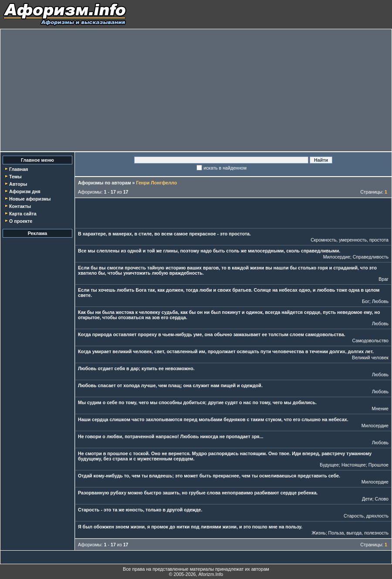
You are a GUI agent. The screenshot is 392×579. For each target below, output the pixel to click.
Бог (366, 301)
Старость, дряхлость (366, 516)
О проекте (21, 221)
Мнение (380, 409)
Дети (367, 499)
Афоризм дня (25, 191)
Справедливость (371, 257)
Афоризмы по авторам (105, 183)
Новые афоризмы (30, 199)
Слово (382, 499)
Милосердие (337, 257)
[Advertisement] (196, 90)
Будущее (329, 465)
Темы (15, 177)
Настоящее (354, 465)
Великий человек (370, 358)
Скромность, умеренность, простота (350, 240)
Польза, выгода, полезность (358, 533)
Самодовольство (370, 341)
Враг (384, 279)
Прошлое (378, 465)
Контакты (20, 206)
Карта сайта (23, 214)
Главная (19, 169)
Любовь (380, 301)
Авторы (18, 184)
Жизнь (319, 533)
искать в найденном (225, 168)
